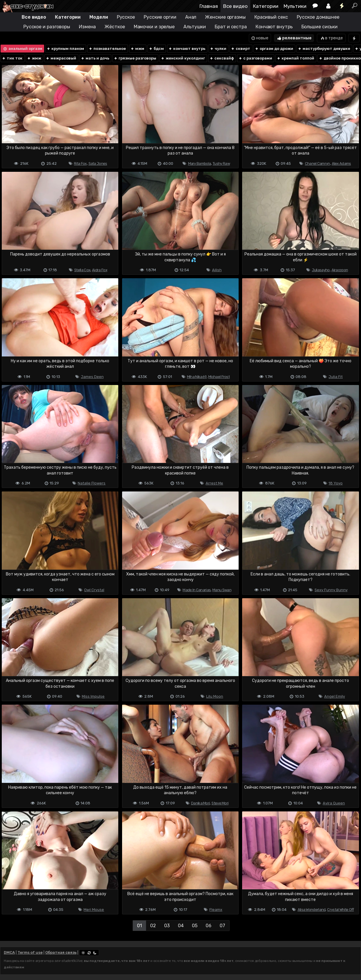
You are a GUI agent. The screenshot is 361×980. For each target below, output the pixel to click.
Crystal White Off (340, 910)
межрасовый (61, 58)
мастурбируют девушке (324, 49)
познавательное (107, 49)
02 (153, 926)
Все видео (235, 6)
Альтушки (195, 27)
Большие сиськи (320, 27)
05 (195, 926)
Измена (87, 27)
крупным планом (65, 49)
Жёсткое (115, 27)
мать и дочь (95, 58)
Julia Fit (336, 377)
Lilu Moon (215, 696)
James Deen (92, 377)
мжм (137, 49)
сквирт (241, 49)
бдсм (156, 49)
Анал (191, 17)
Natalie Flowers (92, 483)
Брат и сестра (231, 27)
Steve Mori (220, 803)
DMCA (9, 952)
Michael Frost (219, 377)
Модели (99, 17)
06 (209, 926)
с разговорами (255, 58)
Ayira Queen (334, 803)
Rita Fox (80, 163)
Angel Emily (335, 696)
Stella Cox (82, 270)
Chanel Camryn (317, 163)
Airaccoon (340, 270)
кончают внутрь (187, 49)
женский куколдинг (183, 58)
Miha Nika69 (197, 377)
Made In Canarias (197, 590)
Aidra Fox (100, 270)
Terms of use (30, 952)
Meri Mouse (94, 910)
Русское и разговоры (47, 27)
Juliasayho (321, 270)
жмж (34, 58)
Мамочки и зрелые (154, 27)
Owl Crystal (94, 590)
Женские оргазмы (225, 17)
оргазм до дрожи (274, 49)
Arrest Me (214, 483)
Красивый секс (271, 17)
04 (181, 926)
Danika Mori (200, 803)
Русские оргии (160, 17)
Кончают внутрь (274, 27)
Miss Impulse (93, 696)
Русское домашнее (318, 17)
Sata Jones (98, 163)
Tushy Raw (221, 163)
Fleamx (216, 910)
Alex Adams (341, 163)
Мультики (295, 6)
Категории (266, 6)
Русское (126, 17)
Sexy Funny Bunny (331, 590)
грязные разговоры (135, 58)
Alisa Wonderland (312, 910)
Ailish (217, 270)
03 (167, 926)
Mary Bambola (200, 163)
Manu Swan (222, 590)
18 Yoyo (336, 483)
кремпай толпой (295, 58)
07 (222, 926)
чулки (218, 49)
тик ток (12, 58)
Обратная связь (61, 952)
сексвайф (222, 58)
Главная (209, 6)
